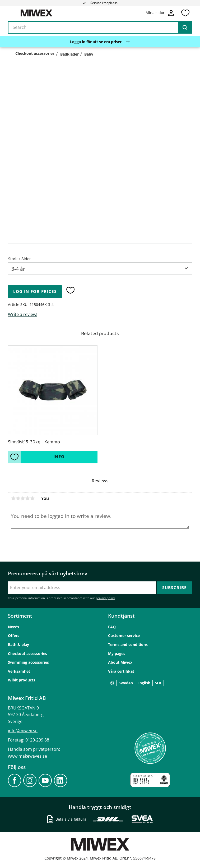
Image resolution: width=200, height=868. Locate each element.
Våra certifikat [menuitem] (121, 671)
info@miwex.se (23, 731)
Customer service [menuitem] (124, 636)
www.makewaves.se (27, 756)
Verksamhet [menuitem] (19, 671)
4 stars (27, 498)
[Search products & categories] (100, 28)
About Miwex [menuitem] (120, 662)
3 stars (23, 498)
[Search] (185, 28)
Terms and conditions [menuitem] (128, 645)
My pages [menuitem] (117, 654)
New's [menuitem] (13, 627)
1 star (13, 498)
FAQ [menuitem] (112, 627)
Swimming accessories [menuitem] (28, 662)
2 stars (18, 498)
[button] (185, 13)
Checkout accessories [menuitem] (27, 654)
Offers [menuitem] (14, 636)
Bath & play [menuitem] (18, 645)
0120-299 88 (37, 740)
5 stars (32, 498)
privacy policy (105, 598)
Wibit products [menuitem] (22, 680)
